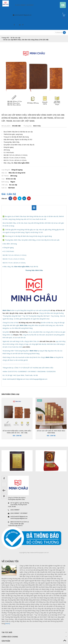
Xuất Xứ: (4, 188)
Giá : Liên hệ (9, 194)
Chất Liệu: (5, 185)
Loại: (3, 179)
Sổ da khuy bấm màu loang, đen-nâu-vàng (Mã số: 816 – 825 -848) (17, 432)
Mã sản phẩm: (6, 126)
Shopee (16, 335)
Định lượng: (5, 182)
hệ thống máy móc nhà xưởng (30, 323)
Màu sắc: (5, 173)
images (10, 570)
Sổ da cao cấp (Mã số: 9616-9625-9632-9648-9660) (51, 432)
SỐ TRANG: (5, 176)
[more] (8, 623)
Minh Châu (37, 126)
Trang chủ (5, 38)
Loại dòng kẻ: (6, 170)
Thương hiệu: (28, 126)
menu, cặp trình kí (26, 313)
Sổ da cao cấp (15, 38)
